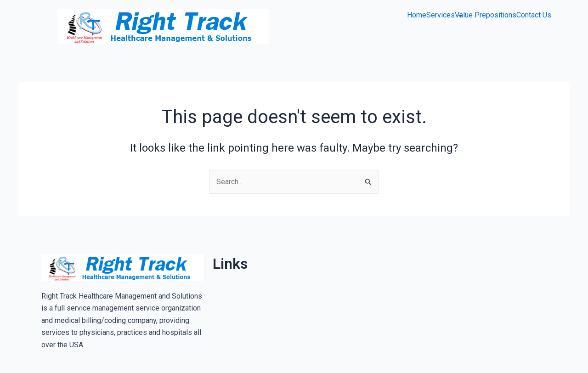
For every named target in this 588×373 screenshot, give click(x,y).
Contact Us (534, 15)
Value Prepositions (486, 15)
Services (441, 15)
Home (417, 15)
